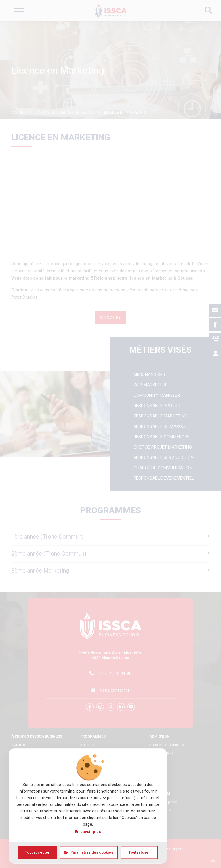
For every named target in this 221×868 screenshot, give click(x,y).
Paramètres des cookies (92, 852)
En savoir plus (88, 832)
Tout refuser (139, 852)
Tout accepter (37, 852)
